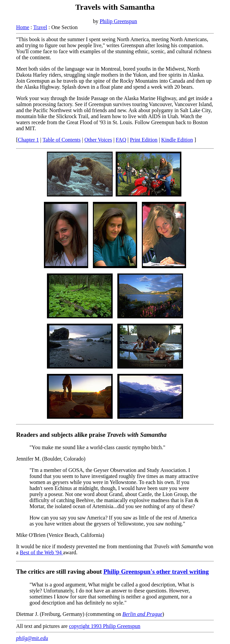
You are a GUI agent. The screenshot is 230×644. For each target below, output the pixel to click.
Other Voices (98, 140)
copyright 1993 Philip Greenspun (105, 626)
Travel (40, 27)
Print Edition (143, 140)
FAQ (121, 140)
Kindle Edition (177, 140)
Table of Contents (62, 140)
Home (23, 27)
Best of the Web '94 (41, 552)
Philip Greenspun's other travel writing (156, 572)
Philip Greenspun (118, 21)
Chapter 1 (28, 140)
